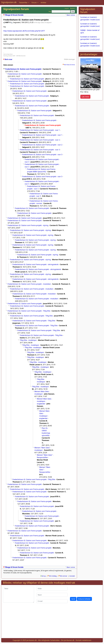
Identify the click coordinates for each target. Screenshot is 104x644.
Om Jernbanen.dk (68, 640)
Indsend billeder (84, 599)
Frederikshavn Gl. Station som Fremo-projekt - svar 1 (40, 130)
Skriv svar (8, 59)
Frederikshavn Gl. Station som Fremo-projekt (23, 69)
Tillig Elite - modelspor (28, 340)
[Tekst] (18, 595)
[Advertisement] (91, 133)
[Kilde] (52, 589)
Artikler (44, 3)
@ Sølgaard (48, 22)
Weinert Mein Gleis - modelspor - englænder (45, 401)
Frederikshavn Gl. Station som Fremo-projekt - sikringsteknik (35, 264)
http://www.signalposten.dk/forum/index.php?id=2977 (24, 31)
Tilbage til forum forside (14, 15)
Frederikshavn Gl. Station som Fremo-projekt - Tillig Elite (29, 311)
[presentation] (85, 591)
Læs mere (85, 97)
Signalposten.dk (9, 2)
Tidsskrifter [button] (23, 3)
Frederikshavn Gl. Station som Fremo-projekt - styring (28, 225)
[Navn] (52, 595)
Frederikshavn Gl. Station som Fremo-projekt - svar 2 (40, 140)
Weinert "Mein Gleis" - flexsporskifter (45, 470)
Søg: (50, 11)
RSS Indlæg (53, 576)
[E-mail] (52, 601)
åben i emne (71, 15)
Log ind (67, 8)
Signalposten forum (16, 9)
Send (73, 599)
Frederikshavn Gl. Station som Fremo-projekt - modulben (29, 284)
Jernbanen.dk (32, 640)
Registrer (72, 8)
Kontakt (72, 576)
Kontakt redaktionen (83, 640)
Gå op (44, 576)
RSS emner (64, 576)
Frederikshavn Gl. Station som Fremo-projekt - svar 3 (40, 150)
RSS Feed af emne (69, 65)
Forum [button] (34, 3)
